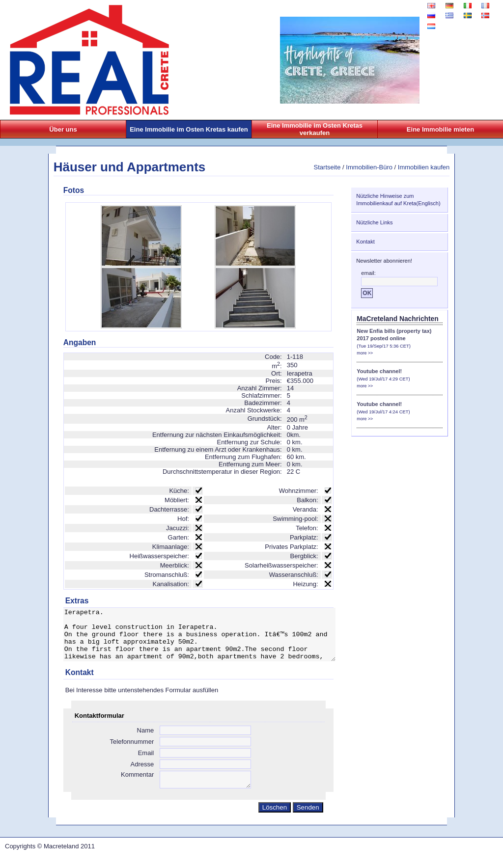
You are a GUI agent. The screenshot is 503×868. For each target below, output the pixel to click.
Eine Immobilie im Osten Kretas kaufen (189, 129)
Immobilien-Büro (369, 167)
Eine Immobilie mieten (440, 129)
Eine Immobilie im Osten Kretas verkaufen (315, 129)
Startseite (327, 167)
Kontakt (365, 242)
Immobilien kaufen (424, 167)
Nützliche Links (374, 222)
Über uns (63, 129)
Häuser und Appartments (130, 167)
